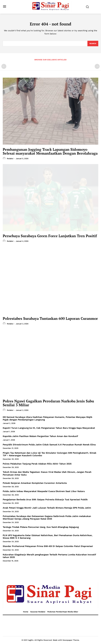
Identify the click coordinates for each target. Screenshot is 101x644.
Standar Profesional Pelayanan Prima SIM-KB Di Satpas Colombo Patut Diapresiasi (48, 546)
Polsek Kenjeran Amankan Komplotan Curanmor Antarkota (35, 483)
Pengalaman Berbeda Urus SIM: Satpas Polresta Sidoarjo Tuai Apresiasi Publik (45, 500)
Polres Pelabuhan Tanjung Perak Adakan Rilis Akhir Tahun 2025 (37, 464)
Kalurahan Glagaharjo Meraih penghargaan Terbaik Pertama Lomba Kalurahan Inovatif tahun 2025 (49, 556)
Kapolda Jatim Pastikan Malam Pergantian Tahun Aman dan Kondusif (40, 436)
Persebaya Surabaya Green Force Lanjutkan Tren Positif (50, 236)
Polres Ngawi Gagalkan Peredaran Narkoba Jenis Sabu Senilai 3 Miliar (48, 403)
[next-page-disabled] (97, 66)
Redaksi (10, 159)
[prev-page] (4, 66)
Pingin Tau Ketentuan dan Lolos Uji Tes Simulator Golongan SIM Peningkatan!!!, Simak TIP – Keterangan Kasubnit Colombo (50, 454)
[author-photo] (5, 158)
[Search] (93, 44)
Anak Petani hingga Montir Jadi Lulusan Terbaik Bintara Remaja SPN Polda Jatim (47, 508)
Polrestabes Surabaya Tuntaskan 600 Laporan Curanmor (50, 318)
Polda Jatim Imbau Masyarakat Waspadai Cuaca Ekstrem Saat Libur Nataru (44, 491)
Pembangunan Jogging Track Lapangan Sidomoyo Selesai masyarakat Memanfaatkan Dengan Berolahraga (50, 151)
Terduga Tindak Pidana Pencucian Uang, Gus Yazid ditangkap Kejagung (41, 527)
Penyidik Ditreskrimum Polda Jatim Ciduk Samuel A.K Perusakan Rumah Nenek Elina (49, 445)
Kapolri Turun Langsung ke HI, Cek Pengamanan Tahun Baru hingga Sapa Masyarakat (49, 428)
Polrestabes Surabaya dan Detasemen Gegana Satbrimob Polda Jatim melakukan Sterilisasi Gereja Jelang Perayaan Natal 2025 (47, 517)
